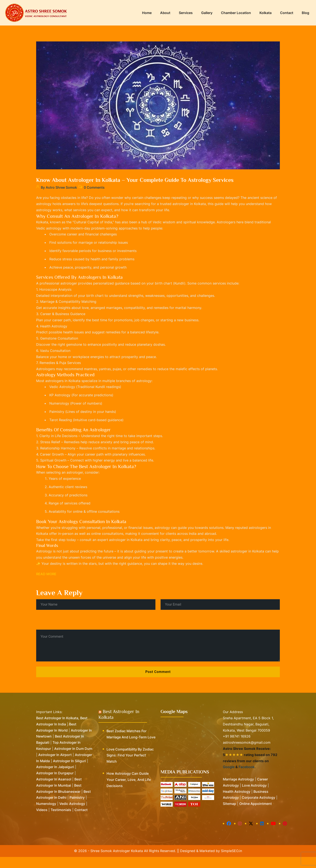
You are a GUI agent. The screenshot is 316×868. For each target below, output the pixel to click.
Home (147, 13)
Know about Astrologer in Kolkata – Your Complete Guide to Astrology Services (135, 180)
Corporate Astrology (258, 809)
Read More (46, 585)
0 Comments (97, 186)
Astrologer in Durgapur (55, 784)
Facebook (247, 778)
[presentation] (65, 632)
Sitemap (229, 815)
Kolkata (265, 13)
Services (186, 13)
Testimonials (61, 821)
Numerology (46, 815)
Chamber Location (236, 13)
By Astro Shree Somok (57, 186)
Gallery (207, 13)
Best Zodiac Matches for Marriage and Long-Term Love (131, 745)
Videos (42, 821)
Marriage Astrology (238, 790)
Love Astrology (254, 796)
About (165, 13)
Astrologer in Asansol (54, 790)
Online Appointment (256, 815)
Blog (305, 13)
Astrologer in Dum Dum (73, 760)
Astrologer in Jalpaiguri (55, 778)
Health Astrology (237, 803)
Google (229, 778)
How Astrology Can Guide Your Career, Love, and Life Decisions (129, 791)
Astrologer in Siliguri (69, 772)
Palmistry (77, 809)
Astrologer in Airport (55, 766)
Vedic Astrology (72, 815)
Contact (287, 13)
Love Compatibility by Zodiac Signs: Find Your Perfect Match (130, 766)
